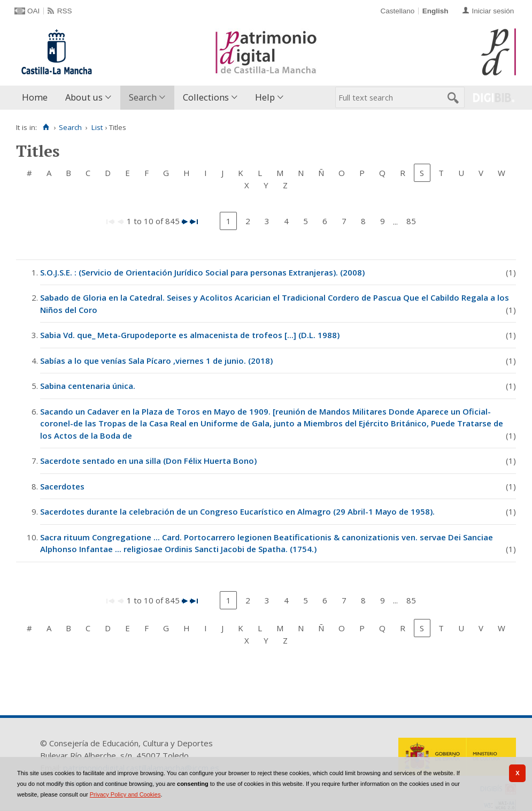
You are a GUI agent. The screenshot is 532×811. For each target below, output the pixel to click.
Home (35, 97)
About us (84, 97)
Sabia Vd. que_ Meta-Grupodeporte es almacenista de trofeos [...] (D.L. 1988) (190, 335)
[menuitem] (37, 98)
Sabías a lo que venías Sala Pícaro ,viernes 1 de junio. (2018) (156, 361)
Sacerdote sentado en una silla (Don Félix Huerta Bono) (148, 461)
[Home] (46, 127)
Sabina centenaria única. (88, 386)
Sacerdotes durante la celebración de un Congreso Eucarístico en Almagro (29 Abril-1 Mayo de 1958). (237, 511)
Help (265, 97)
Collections (206, 97)
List (97, 127)
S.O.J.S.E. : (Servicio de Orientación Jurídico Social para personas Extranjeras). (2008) (202, 272)
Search (143, 97)
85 (411, 221)
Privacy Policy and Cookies (125, 794)
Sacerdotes (62, 486)
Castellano (397, 11)
